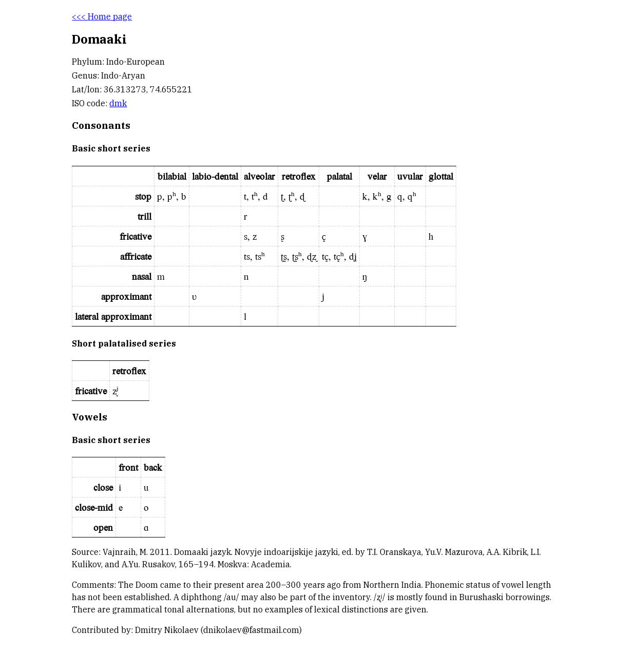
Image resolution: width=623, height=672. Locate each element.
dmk (118, 103)
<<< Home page (102, 16)
